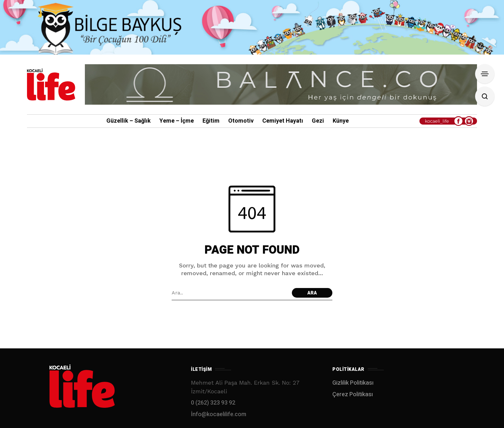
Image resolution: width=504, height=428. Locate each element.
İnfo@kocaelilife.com (219, 414)
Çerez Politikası (353, 394)
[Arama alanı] (230, 293)
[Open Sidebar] (485, 74)
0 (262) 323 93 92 (213, 403)
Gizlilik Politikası (353, 383)
